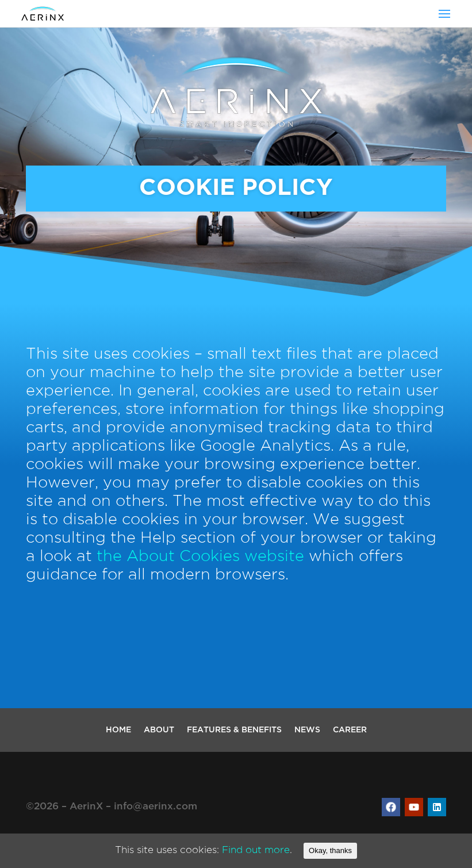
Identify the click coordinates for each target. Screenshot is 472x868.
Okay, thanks (330, 850)
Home (118, 730)
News (307, 730)
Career (350, 730)
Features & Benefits (234, 730)
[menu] (444, 14)
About (159, 730)
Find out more (256, 850)
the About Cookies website (200, 556)
